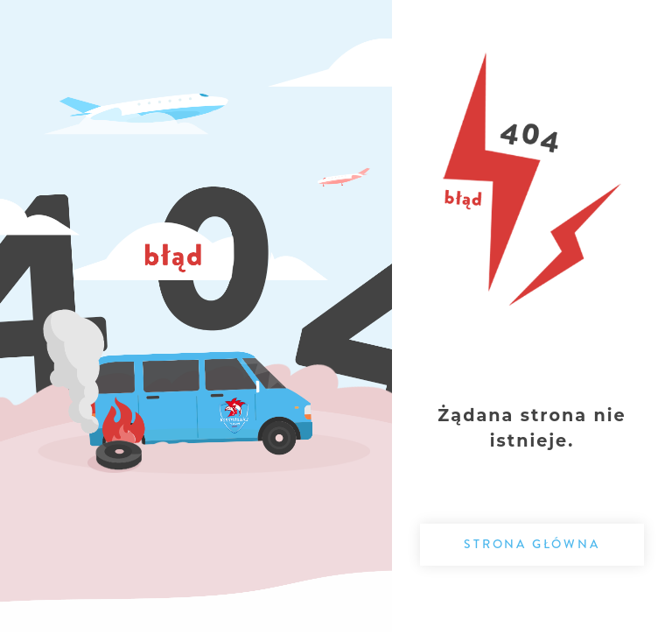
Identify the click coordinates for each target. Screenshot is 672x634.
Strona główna (532, 544)
